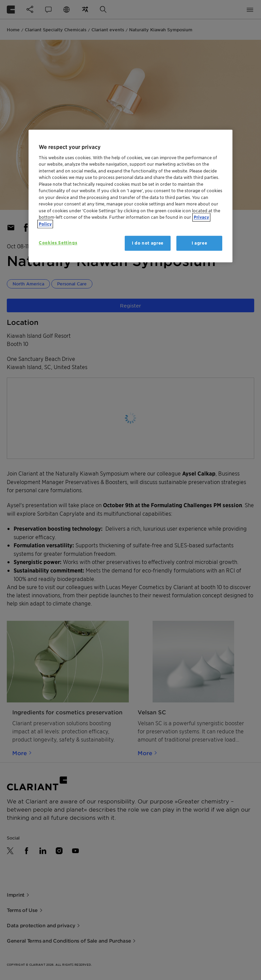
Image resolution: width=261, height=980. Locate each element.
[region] (130, 196)
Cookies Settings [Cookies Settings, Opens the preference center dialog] (58, 243)
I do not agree (148, 243)
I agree (199, 243)
